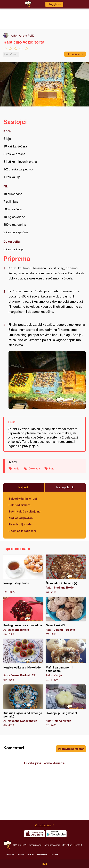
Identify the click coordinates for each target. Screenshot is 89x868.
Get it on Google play (56, 834)
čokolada (34, 468)
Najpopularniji (65, 487)
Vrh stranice (43, 825)
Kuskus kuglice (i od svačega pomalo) (23, 706)
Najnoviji (24, 487)
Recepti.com (7, 845)
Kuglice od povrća (21, 518)
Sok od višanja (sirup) (23, 498)
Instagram (42, 855)
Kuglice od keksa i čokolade (23, 660)
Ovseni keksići (66, 616)
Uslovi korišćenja (51, 845)
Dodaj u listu (75, 54)
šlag (52, 468)
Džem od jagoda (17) (22, 531)
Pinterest (54, 855)
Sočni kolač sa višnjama (25, 511)
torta (16, 468)
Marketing (67, 845)
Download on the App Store (34, 834)
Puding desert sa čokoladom (23, 616)
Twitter (21, 855)
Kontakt (78, 845)
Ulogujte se (54, 4)
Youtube (31, 855)
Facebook (10, 855)
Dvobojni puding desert (66, 706)
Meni (44, 864)
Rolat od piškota (19, 505)
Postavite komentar (71, 749)
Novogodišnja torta (23, 574)
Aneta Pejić (27, 35)
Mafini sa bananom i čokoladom (66, 660)
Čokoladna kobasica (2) (66, 574)
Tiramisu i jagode (20, 524)
